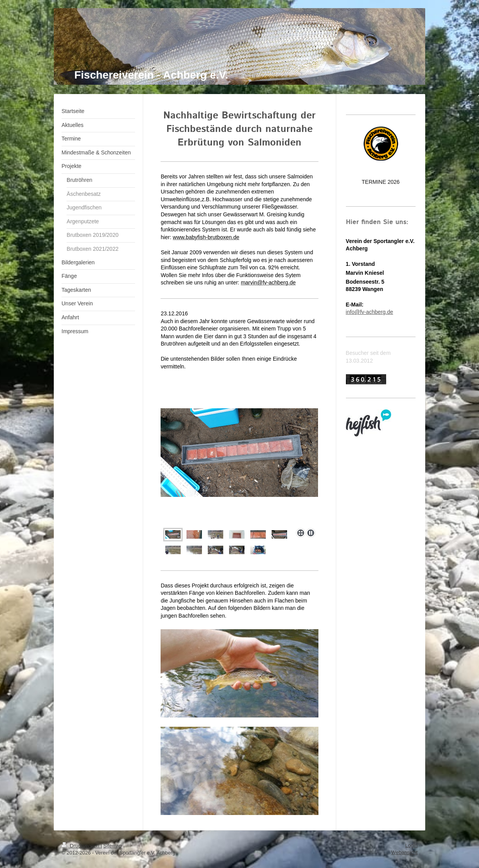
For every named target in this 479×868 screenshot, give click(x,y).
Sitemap (113, 846)
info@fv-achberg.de (370, 312)
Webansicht (404, 852)
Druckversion (81, 846)
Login (411, 845)
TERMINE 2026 (381, 182)
